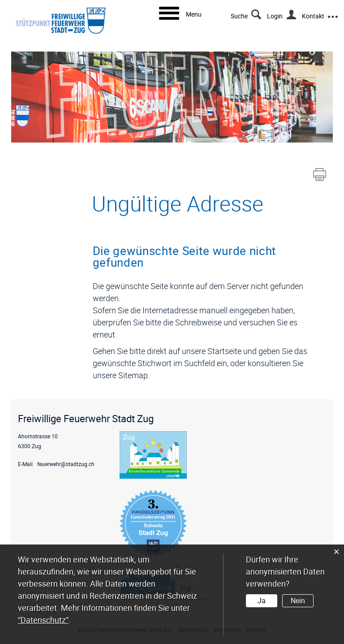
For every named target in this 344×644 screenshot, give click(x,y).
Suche (239, 16)
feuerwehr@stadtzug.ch (66, 464)
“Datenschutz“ (43, 620)
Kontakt (313, 16)
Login (275, 16)
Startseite (224, 351)
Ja (262, 601)
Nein (298, 601)
